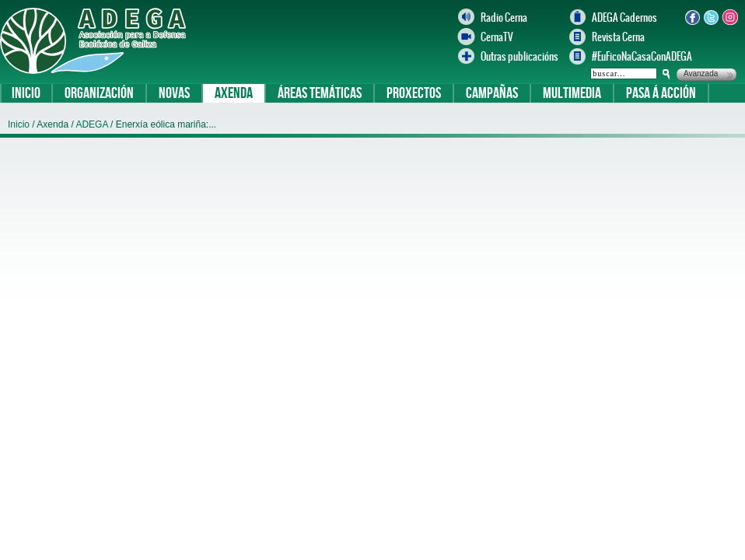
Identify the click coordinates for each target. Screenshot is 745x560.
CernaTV (497, 37)
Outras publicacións (519, 56)
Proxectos (414, 93)
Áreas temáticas (320, 93)
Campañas (492, 93)
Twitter (711, 17)
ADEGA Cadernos (624, 17)
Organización (99, 93)
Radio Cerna (504, 17)
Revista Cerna (618, 37)
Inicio (26, 93)
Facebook (692, 17)
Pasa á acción (661, 93)
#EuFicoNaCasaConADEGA (635, 56)
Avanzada (701, 73)
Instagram (729, 17)
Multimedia (572, 93)
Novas (174, 93)
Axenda (234, 93)
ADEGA (93, 124)
